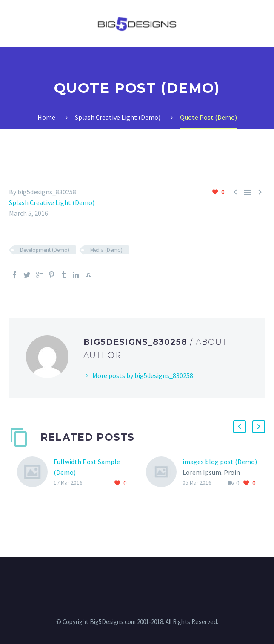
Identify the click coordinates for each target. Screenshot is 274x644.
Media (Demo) (106, 250)
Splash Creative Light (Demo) (52, 202)
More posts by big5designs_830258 (143, 375)
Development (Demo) (45, 250)
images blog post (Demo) (220, 462)
